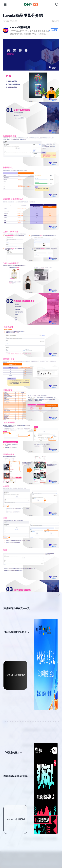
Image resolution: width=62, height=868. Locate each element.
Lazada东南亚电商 (20, 27)
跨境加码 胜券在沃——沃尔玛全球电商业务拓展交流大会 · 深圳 (17, 625)
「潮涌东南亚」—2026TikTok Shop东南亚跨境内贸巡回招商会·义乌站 (17, 770)
